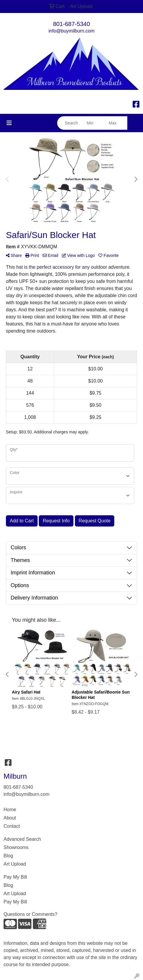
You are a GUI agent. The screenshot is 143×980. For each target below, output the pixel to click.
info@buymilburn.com (71, 31)
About (10, 818)
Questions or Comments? (30, 914)
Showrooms (16, 847)
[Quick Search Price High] (117, 123)
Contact (12, 826)
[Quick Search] (70, 123)
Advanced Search (22, 839)
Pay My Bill (15, 877)
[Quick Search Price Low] (95, 123)
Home (10, 810)
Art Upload (15, 864)
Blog (8, 856)
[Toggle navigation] (9, 123)
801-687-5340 (71, 24)
